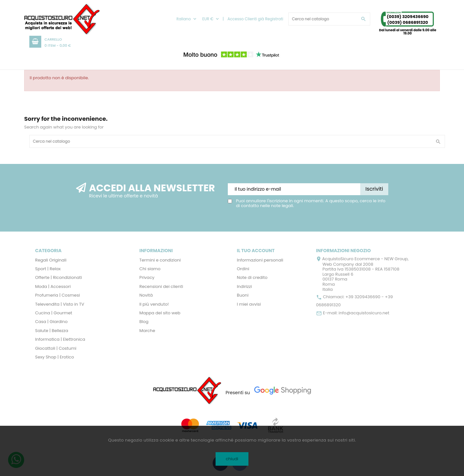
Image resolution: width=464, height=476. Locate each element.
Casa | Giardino (51, 322)
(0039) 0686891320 (408, 22)
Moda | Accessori (53, 286)
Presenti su (238, 393)
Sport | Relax (48, 269)
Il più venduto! (154, 304)
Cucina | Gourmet (54, 313)
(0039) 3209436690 (407, 17)
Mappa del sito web (160, 313)
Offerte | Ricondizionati (58, 277)
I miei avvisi (249, 304)
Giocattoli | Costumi (56, 348)
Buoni (243, 295)
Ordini (243, 269)
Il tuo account (256, 251)
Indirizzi (244, 286)
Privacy (147, 277)
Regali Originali (51, 260)
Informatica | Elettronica (60, 339)
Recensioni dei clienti (161, 286)
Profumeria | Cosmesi (58, 295)
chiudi (232, 459)
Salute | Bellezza (52, 331)
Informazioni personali (260, 260)
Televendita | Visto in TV (60, 304)
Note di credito (252, 277)
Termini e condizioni (160, 260)
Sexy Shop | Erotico (54, 357)
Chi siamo (150, 269)
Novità (146, 295)
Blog (144, 322)
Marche (147, 331)
